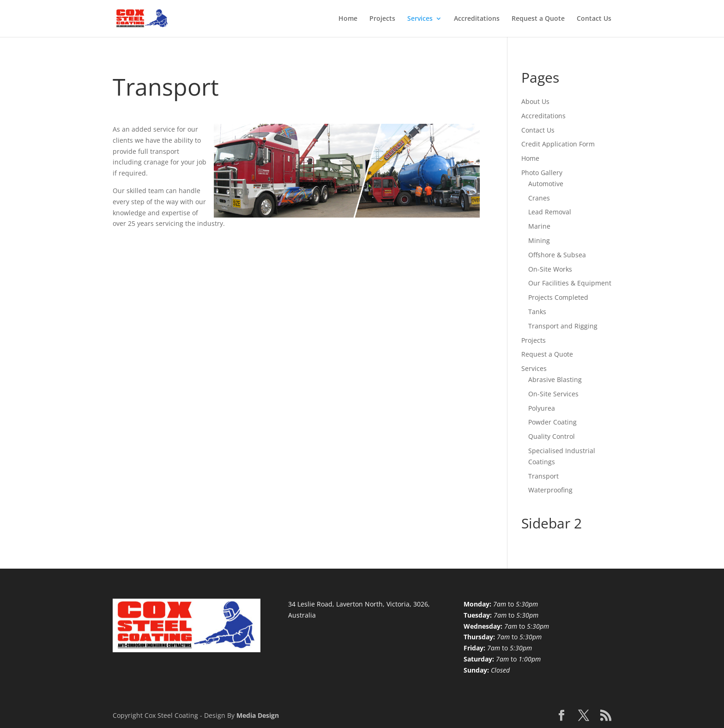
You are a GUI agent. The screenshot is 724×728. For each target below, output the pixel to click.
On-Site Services (553, 394)
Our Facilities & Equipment (570, 283)
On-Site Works (550, 269)
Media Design (258, 715)
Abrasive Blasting (555, 379)
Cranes (539, 198)
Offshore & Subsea (557, 255)
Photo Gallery (542, 173)
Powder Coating (552, 422)
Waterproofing (550, 490)
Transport (543, 476)
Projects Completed (558, 297)
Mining (539, 240)
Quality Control (552, 436)
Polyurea (542, 408)
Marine (539, 226)
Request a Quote (538, 19)
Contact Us (594, 19)
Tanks (537, 312)
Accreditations (477, 19)
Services (420, 19)
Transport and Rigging (563, 326)
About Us (535, 101)
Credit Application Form (558, 144)
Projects (382, 19)
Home (348, 19)
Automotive (546, 184)
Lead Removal (550, 212)
